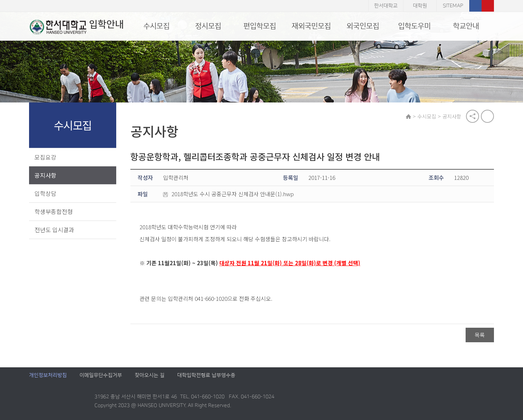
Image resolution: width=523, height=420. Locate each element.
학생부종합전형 (54, 211)
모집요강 (45, 157)
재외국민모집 (311, 26)
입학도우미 (414, 26)
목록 (480, 335)
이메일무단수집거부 (101, 376)
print (487, 116)
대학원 (420, 6)
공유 (473, 116)
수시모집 (157, 26)
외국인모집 (363, 26)
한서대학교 (386, 6)
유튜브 (488, 6)
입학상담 (45, 193)
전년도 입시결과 (54, 230)
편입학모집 (260, 26)
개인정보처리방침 (48, 376)
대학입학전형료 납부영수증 (206, 376)
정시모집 (208, 26)
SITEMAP (453, 6)
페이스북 (475, 6)
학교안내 (466, 26)
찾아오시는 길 (150, 376)
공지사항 (45, 175)
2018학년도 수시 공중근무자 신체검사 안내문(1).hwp (229, 194)
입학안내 (76, 27)
